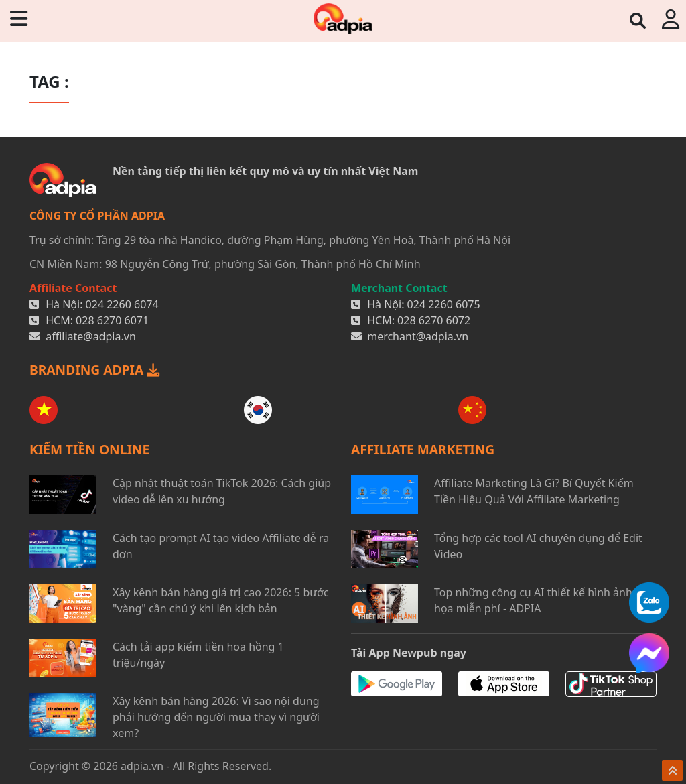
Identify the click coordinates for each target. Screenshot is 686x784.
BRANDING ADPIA (94, 370)
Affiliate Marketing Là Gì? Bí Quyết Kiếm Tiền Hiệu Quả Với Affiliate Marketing (534, 491)
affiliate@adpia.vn (91, 336)
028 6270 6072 (434, 320)
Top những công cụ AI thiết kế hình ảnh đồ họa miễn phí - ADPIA (541, 600)
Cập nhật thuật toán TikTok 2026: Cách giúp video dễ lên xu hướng (222, 491)
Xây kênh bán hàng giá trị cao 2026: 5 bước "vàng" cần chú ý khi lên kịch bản (221, 600)
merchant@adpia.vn (418, 336)
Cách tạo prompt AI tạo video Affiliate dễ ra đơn (221, 546)
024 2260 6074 (122, 304)
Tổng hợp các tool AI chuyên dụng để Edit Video (538, 546)
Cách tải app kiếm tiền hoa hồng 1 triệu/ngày (198, 655)
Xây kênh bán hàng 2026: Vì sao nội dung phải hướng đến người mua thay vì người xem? (216, 717)
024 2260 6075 (444, 304)
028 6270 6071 (112, 320)
